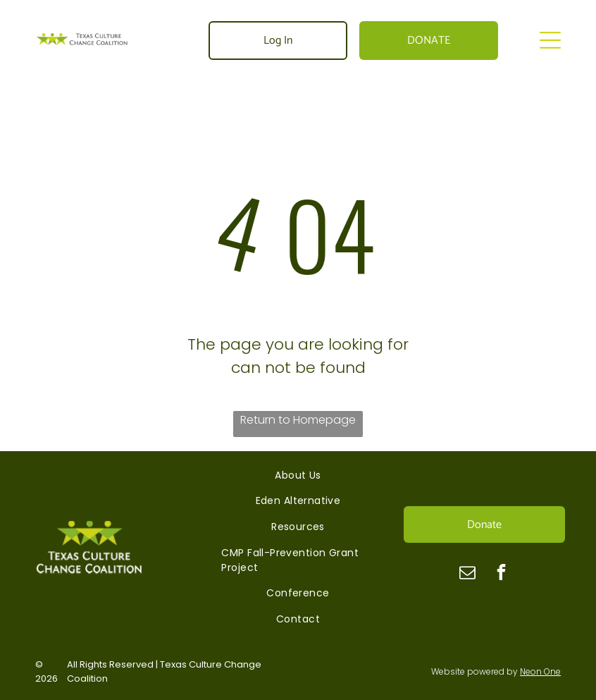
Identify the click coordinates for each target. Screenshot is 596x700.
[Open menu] (550, 40)
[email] (467, 574)
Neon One (540, 671)
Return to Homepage (298, 420)
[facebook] (501, 574)
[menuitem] (298, 475)
